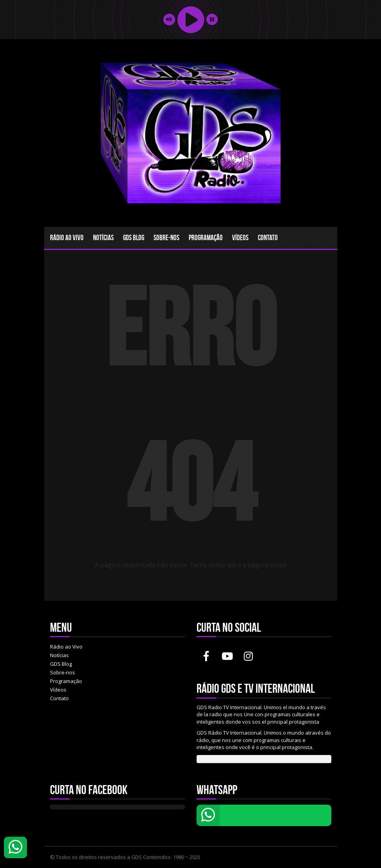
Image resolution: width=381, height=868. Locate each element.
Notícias (103, 238)
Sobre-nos (166, 238)
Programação (206, 238)
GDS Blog (134, 238)
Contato (268, 238)
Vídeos (240, 238)
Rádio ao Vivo (67, 238)
